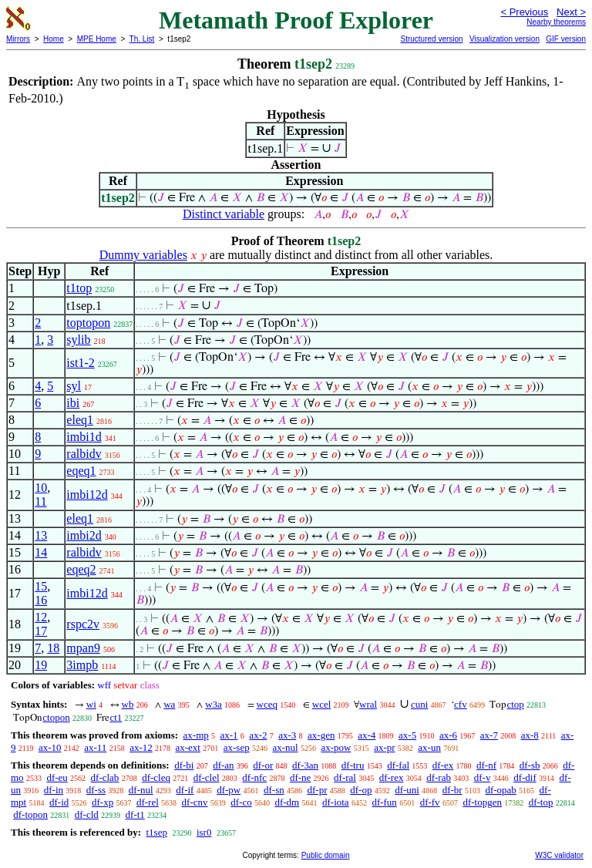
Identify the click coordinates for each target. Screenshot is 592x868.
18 (53, 648)
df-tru (353, 765)
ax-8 (530, 735)
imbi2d (84, 535)
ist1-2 (80, 363)
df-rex (392, 777)
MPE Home (97, 39)
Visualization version (505, 39)
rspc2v (83, 624)
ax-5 (407, 735)
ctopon (56, 717)
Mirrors (18, 39)
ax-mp (196, 735)
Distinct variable (224, 214)
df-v (483, 777)
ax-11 (95, 747)
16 (41, 600)
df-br (452, 790)
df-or (263, 765)
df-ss (96, 790)
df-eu (57, 777)
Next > (571, 12)
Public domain (326, 855)
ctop (515, 704)
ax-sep (237, 747)
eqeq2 (81, 569)
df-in (54, 790)
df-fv (430, 802)
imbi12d (87, 495)
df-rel (148, 802)
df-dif (525, 777)
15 (41, 586)
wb (128, 704)
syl (74, 386)
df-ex (443, 765)
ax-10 (50, 747)
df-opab (500, 790)
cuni (419, 704)
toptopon (88, 323)
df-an (223, 765)
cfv (461, 704)
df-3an (305, 765)
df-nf (486, 765)
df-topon (30, 814)
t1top (79, 288)
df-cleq (156, 777)
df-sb (530, 765)
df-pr (317, 790)
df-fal (398, 765)
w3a (214, 704)
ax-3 (287, 735)
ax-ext (187, 747)
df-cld (87, 814)
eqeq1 (81, 471)
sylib (78, 340)
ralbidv (84, 454)
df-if (185, 790)
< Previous (524, 12)
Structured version (431, 39)
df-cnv (195, 802)
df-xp (103, 802)
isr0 (204, 832)
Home (54, 39)
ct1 (116, 717)
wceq (267, 704)
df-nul (141, 790)
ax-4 (367, 735)
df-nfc (254, 777)
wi (91, 704)
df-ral (345, 777)
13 (41, 535)
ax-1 (229, 735)
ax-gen (321, 735)
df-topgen (482, 802)
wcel (322, 704)
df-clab (105, 777)
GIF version (566, 39)
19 (41, 665)
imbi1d (84, 437)
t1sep (156, 832)
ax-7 (489, 735)
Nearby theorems (556, 22)
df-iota (336, 802)
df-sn (274, 790)
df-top (541, 802)
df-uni (407, 790)
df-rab (439, 777)
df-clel (207, 777)
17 (41, 631)
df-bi (184, 765)
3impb (82, 665)
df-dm (287, 802)
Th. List (142, 39)
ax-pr (384, 747)
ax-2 (258, 735)
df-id (59, 802)
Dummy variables (143, 255)
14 (41, 552)
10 (41, 488)
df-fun (384, 802)
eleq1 (80, 420)
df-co (241, 802)
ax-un (429, 747)
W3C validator (559, 855)
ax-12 (141, 747)
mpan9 (83, 648)
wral (368, 704)
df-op (361, 790)
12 (41, 617)
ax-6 (448, 735)
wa (169, 704)
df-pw (229, 790)
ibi (73, 403)
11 (40, 501)
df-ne (300, 777)
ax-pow (336, 747)
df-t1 (135, 814)
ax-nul (285, 747)
